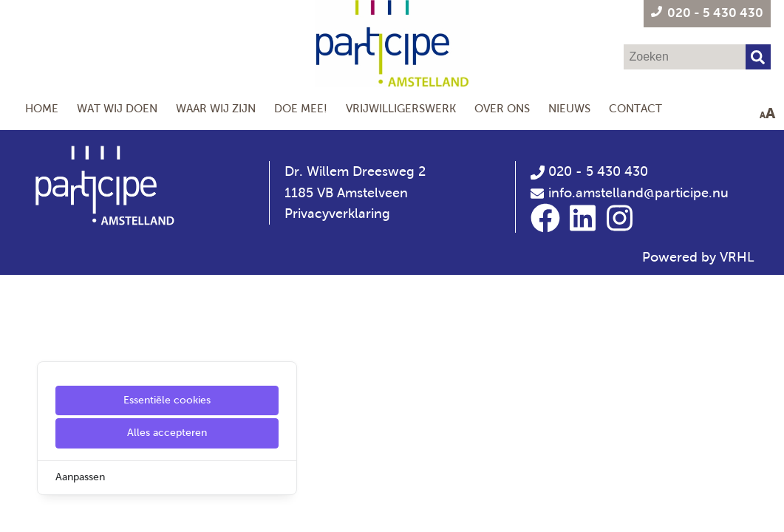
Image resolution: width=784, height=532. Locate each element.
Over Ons (502, 108)
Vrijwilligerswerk (401, 108)
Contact (635, 108)
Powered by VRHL (698, 257)
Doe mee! (301, 108)
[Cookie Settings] (17, 510)
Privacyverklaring (337, 214)
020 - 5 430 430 (589, 171)
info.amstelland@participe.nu (638, 193)
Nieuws (569, 108)
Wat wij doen (117, 108)
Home (42, 108)
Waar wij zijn (216, 108)
